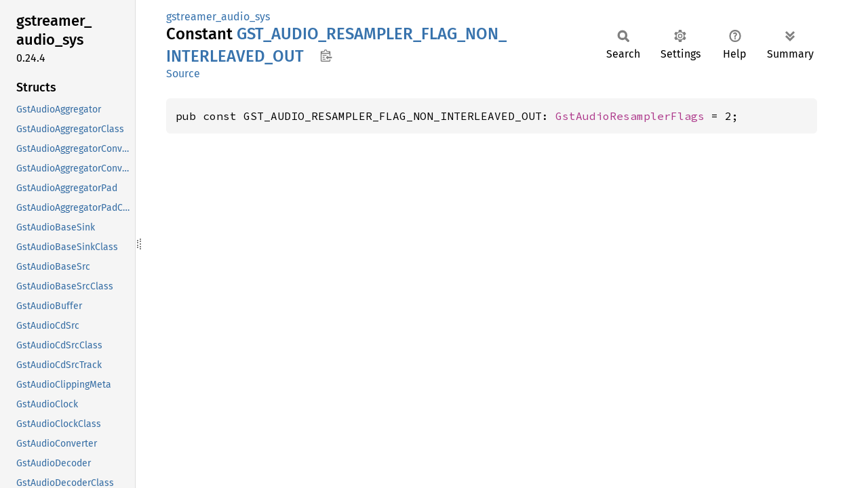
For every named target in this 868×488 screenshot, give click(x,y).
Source (183, 74)
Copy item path (326, 56)
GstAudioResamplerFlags (630, 116)
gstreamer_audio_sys (218, 17)
